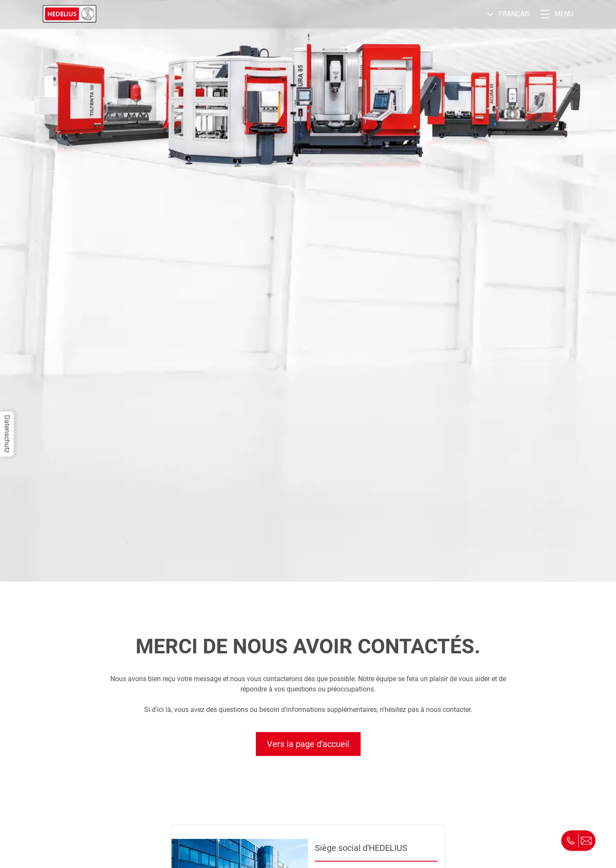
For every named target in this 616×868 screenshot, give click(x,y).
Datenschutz (7, 434)
